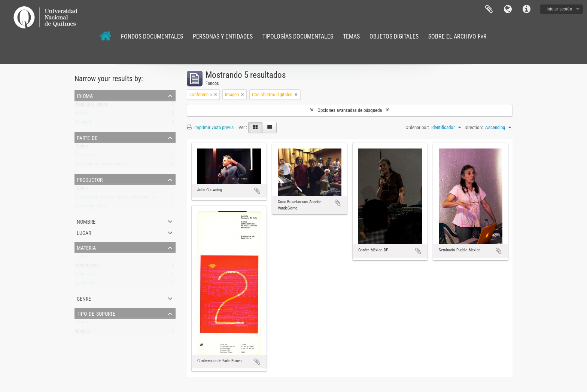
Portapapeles (489, 9)
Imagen (83, 332)
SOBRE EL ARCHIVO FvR (457, 36)
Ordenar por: (417, 127)
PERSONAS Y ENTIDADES (223, 36)
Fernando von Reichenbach (101, 166)
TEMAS (351, 36)
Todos (82, 148)
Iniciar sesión (559, 9)
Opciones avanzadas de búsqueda (350, 110)
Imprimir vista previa (210, 127)
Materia (86, 247)
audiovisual (87, 284)
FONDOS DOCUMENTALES (152, 36)
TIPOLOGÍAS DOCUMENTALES (298, 36)
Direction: (474, 127)
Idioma (508, 9)
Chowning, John (91, 207)
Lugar (84, 232)
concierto (85, 275)
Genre (84, 298)
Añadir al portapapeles (257, 191)
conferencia (87, 267)
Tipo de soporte (96, 313)
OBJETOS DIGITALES (394, 36)
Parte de (87, 137)
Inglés (82, 115)
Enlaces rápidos (526, 9)
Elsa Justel (86, 157)
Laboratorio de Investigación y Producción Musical (124, 198)
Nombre (86, 221)
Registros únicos (92, 106)
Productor (90, 179)
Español (83, 124)
